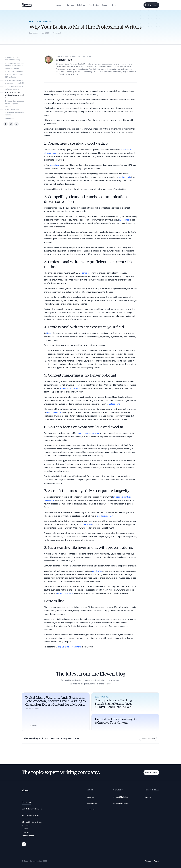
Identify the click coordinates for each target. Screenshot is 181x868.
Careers (148, 797)
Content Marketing (121, 797)
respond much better (69, 388)
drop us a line (63, 647)
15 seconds (124, 220)
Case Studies (92, 803)
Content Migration (121, 803)
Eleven (49, 333)
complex (86, 273)
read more (76, 647)
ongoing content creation (88, 433)
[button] (115, 5)
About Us (90, 797)
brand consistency (105, 516)
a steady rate (114, 404)
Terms (157, 861)
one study (55, 165)
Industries (91, 809)
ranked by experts (65, 593)
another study (125, 177)
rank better (97, 571)
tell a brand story (53, 412)
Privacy (148, 861)
